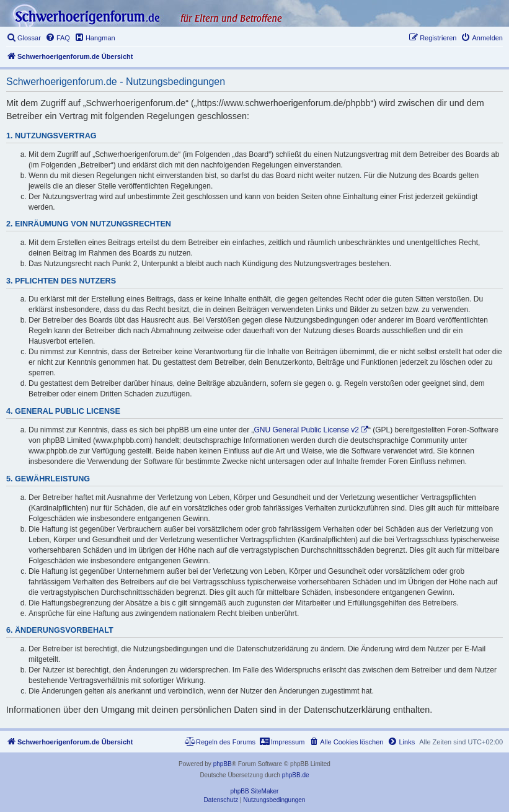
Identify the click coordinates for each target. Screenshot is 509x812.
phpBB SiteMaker (255, 791)
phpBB (223, 764)
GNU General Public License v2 (307, 430)
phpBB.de (296, 775)
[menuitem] (24, 38)
